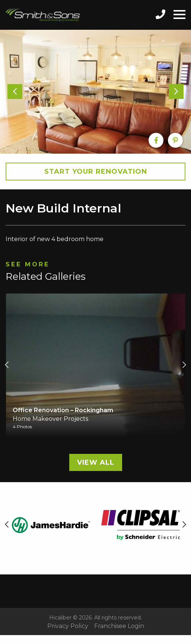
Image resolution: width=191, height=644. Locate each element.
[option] (95, 92)
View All (96, 462)
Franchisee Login (119, 626)
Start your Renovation (96, 172)
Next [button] (184, 365)
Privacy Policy (68, 626)
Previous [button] (7, 365)
